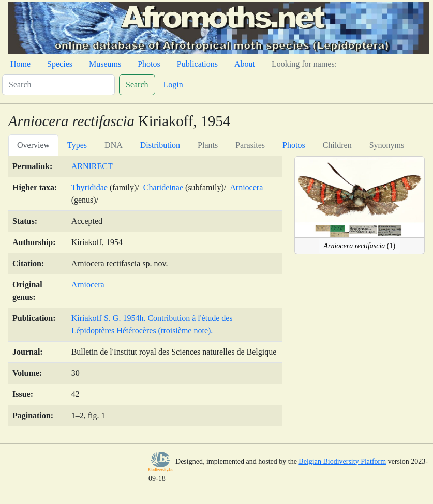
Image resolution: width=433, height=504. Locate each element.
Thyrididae (89, 187)
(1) (359, 246)
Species (60, 64)
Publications (197, 64)
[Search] (58, 85)
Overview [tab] (33, 145)
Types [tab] (77, 145)
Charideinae (163, 187)
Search (137, 85)
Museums (105, 64)
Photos (149, 64)
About (245, 64)
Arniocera (246, 187)
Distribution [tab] (160, 145)
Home (20, 64)
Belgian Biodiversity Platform (342, 461)
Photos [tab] (294, 145)
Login (173, 85)
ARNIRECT (92, 166)
